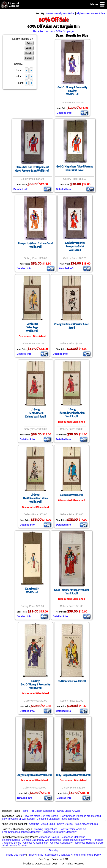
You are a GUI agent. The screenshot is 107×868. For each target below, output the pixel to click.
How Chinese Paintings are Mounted (81, 816)
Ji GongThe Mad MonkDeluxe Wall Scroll (35, 413)
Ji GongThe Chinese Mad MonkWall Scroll (35, 498)
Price (29, 43)
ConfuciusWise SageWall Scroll (32, 327)
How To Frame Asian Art (73, 829)
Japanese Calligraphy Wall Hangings (83, 840)
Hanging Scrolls (11, 840)
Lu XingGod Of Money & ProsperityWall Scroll (35, 685)
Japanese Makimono (74, 837)
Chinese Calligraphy (61, 843)
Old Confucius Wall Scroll (72, 681)
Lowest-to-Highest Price (60, 13)
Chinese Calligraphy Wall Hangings (41, 840)
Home (25, 811)
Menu (98, 5)
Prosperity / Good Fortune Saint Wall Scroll (35, 245)
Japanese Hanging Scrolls (89, 843)
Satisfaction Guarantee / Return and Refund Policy (73, 855)
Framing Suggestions (46, 829)
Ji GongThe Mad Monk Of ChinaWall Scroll (72, 413)
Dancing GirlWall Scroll (32, 591)
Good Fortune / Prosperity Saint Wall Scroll (72, 592)
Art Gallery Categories (43, 811)
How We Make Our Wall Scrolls (41, 816)
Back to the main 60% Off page (53, 31)
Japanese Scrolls (12, 843)
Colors (29, 58)
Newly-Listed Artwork (69, 811)
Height (29, 53)
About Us (34, 824)
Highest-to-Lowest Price (91, 13)
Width (29, 48)
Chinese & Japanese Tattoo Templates (58, 819)
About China (48, 824)
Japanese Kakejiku (50, 837)
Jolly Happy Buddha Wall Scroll (73, 775)
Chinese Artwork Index (36, 843)
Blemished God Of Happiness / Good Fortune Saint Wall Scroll (32, 169)
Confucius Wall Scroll (72, 495)
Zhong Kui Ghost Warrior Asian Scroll (72, 326)
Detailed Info (64, 113)
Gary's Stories (65, 824)
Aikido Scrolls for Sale (14, 846)
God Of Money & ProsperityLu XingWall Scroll (72, 91)
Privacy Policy (35, 855)
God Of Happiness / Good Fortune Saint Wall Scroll (75, 168)
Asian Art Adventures (86, 824)
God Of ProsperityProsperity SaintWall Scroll (75, 246)
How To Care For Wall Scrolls (18, 819)
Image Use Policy (16, 855)
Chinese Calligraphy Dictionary (60, 832)
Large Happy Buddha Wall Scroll (34, 775)
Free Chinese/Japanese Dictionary (21, 832)
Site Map (53, 850)
